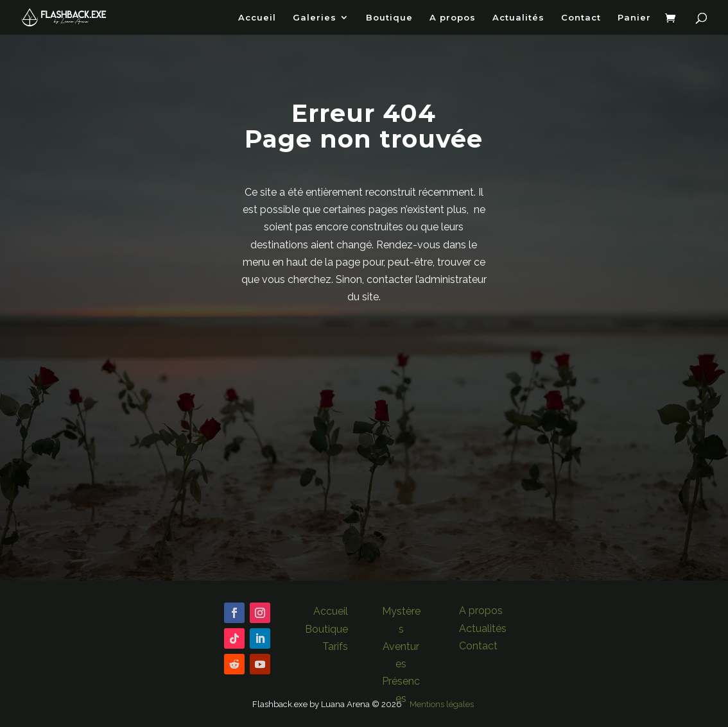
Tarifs (335, 646)
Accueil (257, 18)
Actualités (518, 18)
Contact (581, 18)
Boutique (389, 18)
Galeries (315, 18)
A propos (453, 18)
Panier (634, 18)
